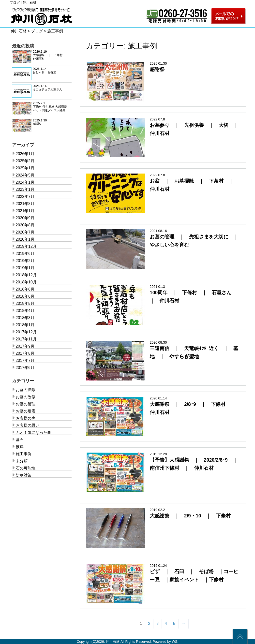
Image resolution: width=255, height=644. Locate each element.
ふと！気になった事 (33, 432)
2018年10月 (26, 282)
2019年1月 (25, 268)
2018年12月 (26, 275)
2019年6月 (25, 254)
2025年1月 (25, 168)
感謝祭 (157, 69)
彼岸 (20, 447)
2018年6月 (25, 296)
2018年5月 (25, 303)
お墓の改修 (26, 397)
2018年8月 (25, 289)
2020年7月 (25, 232)
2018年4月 (25, 311)
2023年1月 (25, 189)
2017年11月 (26, 339)
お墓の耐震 (26, 411)
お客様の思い (28, 425)
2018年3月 (25, 318)
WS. (175, 642)
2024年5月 (25, 175)
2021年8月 (25, 204)
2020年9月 (25, 218)
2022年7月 (25, 197)
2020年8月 (25, 225)
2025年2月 (25, 161)
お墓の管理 (26, 404)
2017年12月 (26, 332)
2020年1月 (25, 239)
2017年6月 (25, 368)
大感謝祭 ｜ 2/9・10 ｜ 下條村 (190, 516)
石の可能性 (26, 468)
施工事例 (24, 454)
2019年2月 (25, 261)
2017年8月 (25, 353)
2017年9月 (25, 346)
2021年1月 (25, 211)
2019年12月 (26, 246)
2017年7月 (25, 360)
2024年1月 (25, 182)
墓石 (20, 440)
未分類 (22, 461)
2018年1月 (25, 325)
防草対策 (24, 475)
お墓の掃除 (26, 390)
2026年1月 (25, 154)
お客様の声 (26, 418)
